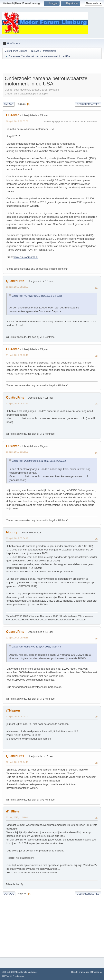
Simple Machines (28, 972)
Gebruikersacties (88, 104)
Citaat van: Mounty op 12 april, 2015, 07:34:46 (36, 647)
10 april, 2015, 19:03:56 (17, 121)
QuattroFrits (15, 281)
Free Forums (18, 976)
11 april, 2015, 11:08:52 (17, 452)
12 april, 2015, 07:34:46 (17, 538)
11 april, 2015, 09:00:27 (17, 287)
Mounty (12, 532)
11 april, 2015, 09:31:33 (17, 403)
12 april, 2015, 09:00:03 (17, 716)
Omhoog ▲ (97, 972)
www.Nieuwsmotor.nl (26, 257)
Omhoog (9, 894)
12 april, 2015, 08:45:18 (17, 638)
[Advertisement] (49, 67)
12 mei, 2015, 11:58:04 (17, 817)
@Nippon (13, 710)
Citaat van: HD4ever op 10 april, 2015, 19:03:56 (37, 296)
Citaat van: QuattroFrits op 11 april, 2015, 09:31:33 (39, 461)
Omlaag (9, 104)
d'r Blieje (13, 811)
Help (73, 972)
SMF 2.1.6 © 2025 (11, 972)
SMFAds (6, 976)
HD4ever (12, 115)
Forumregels (84, 972)
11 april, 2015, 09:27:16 (17, 355)
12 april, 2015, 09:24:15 (17, 762)
